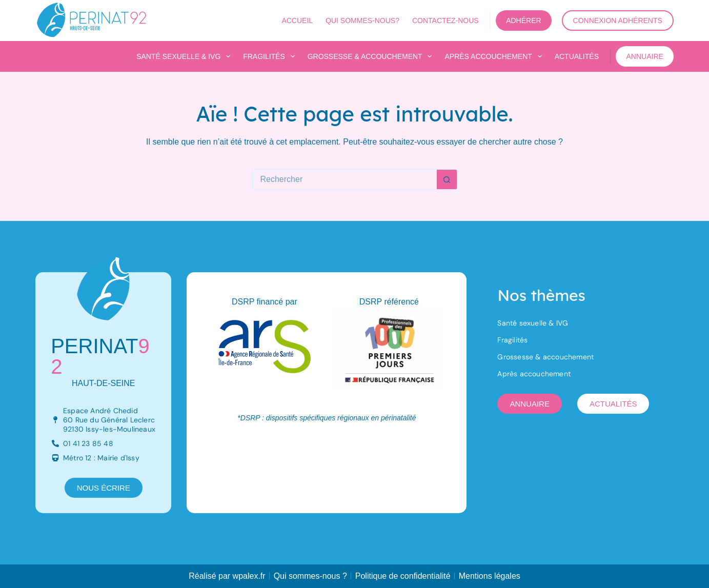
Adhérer (523, 21)
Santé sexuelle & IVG (185, 56)
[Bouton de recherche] (447, 179)
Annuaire (644, 56)
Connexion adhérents (618, 21)
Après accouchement (495, 56)
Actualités (577, 56)
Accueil (297, 21)
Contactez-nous (445, 21)
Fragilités (271, 56)
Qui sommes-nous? (362, 21)
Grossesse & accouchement (372, 56)
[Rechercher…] (345, 179)
